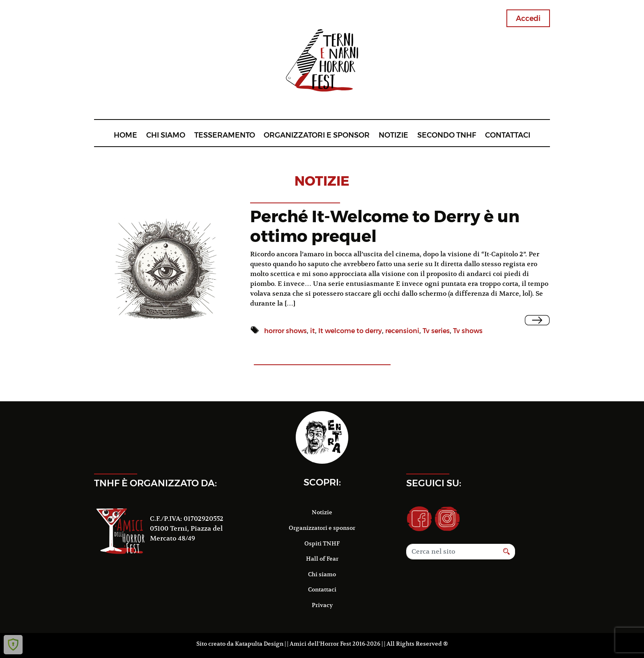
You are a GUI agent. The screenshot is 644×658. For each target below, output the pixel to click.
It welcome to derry (350, 331)
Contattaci (508, 135)
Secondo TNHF (447, 135)
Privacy (322, 605)
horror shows (285, 331)
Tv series (436, 331)
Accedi (528, 18)
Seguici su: (434, 483)
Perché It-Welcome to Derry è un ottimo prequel (385, 226)
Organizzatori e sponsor (317, 135)
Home (125, 135)
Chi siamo (166, 135)
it (313, 331)
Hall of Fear (322, 559)
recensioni (402, 331)
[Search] (452, 552)
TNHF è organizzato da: (155, 483)
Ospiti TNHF (322, 543)
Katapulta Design (259, 644)
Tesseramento (225, 135)
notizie (322, 181)
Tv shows (468, 331)
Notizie (393, 135)
